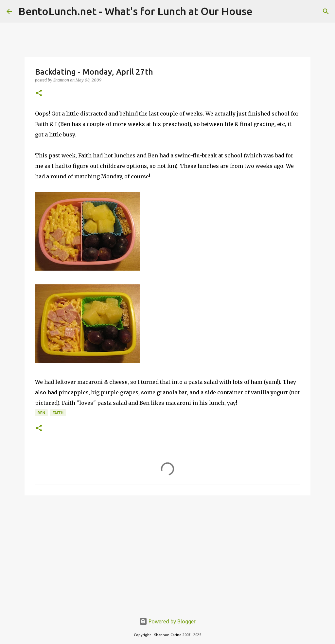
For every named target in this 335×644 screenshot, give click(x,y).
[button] (39, 93)
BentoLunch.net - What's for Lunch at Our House (135, 11)
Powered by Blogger (167, 621)
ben (41, 413)
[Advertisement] (167, 551)
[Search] (326, 11)
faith (58, 413)
